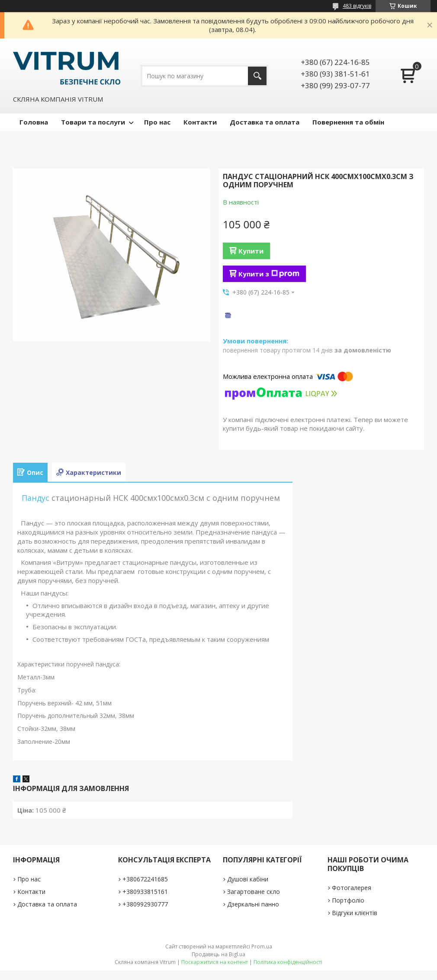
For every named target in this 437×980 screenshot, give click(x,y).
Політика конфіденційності (288, 962)
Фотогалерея (352, 888)
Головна (34, 122)
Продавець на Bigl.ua (218, 954)
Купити (251, 251)
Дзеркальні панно (253, 904)
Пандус (35, 498)
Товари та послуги (93, 122)
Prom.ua (262, 946)
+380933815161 (145, 892)
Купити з (269, 274)
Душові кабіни (248, 879)
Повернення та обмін (348, 122)
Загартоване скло (254, 892)
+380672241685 (145, 879)
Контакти (200, 122)
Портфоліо (348, 900)
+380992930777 (145, 904)
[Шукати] (257, 76)
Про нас (157, 122)
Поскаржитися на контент (215, 962)
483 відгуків (357, 6)
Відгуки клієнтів (355, 913)
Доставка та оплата (265, 122)
